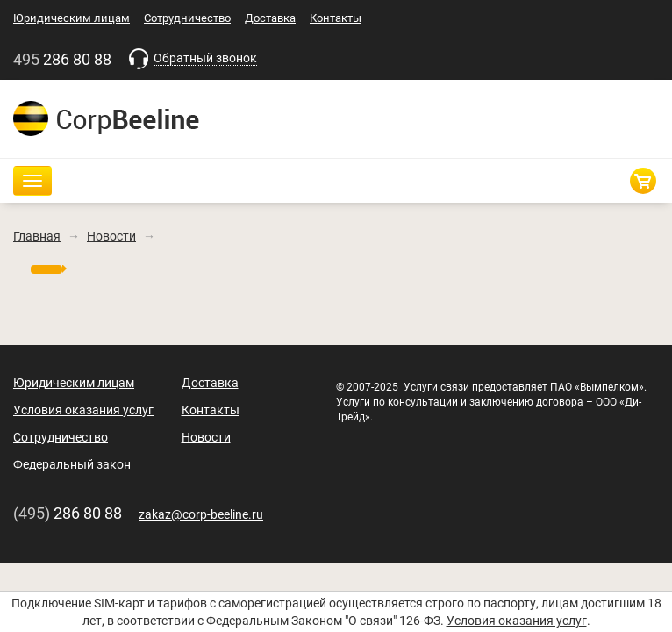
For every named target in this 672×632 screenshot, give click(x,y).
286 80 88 (64, 59)
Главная (37, 236)
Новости (111, 236)
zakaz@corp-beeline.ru (201, 514)
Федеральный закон (72, 464)
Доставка (270, 18)
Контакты (336, 18)
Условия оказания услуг (517, 621)
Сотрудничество (187, 18)
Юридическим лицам (71, 18)
